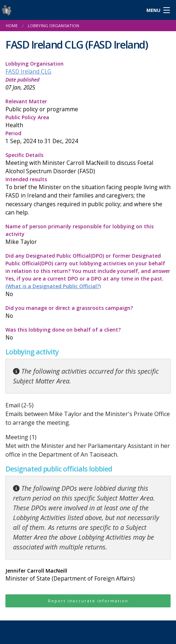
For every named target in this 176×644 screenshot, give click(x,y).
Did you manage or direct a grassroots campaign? (88, 312)
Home (12, 26)
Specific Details (88, 163)
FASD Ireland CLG (28, 72)
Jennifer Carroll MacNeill (88, 575)
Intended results (88, 196)
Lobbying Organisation (53, 26)
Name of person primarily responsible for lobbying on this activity (88, 234)
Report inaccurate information (88, 601)
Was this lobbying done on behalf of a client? (88, 334)
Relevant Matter (88, 106)
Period (88, 138)
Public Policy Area (88, 122)
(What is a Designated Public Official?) (53, 286)
